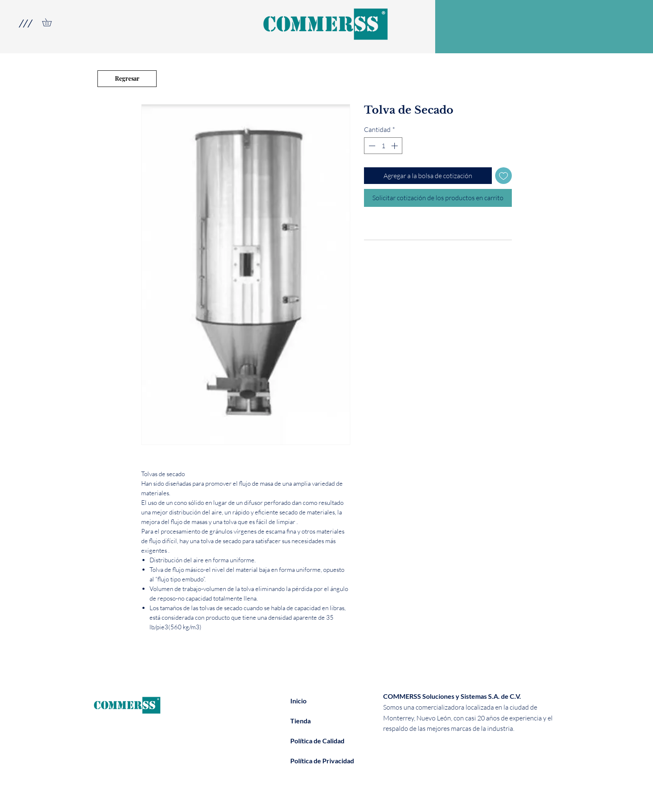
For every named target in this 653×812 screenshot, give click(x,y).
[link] (51, 22)
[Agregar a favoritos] (503, 176)
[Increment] (395, 146)
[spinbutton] (383, 146)
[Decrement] (371, 146)
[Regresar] (127, 79)
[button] (25, 23)
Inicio (298, 701)
